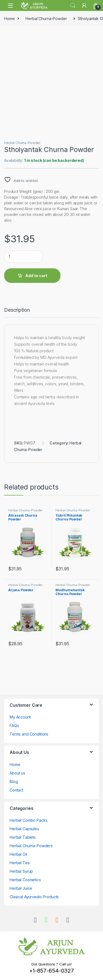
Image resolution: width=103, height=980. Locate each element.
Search (73, 5)
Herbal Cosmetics (25, 880)
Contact (16, 790)
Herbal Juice (21, 888)
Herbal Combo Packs (28, 820)
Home (9, 19)
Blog (14, 782)
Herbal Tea (20, 863)
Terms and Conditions (29, 734)
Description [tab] (17, 310)
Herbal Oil (18, 854)
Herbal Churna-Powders (31, 846)
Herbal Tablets (23, 837)
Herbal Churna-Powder (46, 19)
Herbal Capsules (24, 829)
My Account (20, 717)
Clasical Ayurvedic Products (34, 897)
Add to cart (36, 276)
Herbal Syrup (21, 871)
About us (17, 773)
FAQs (14, 726)
